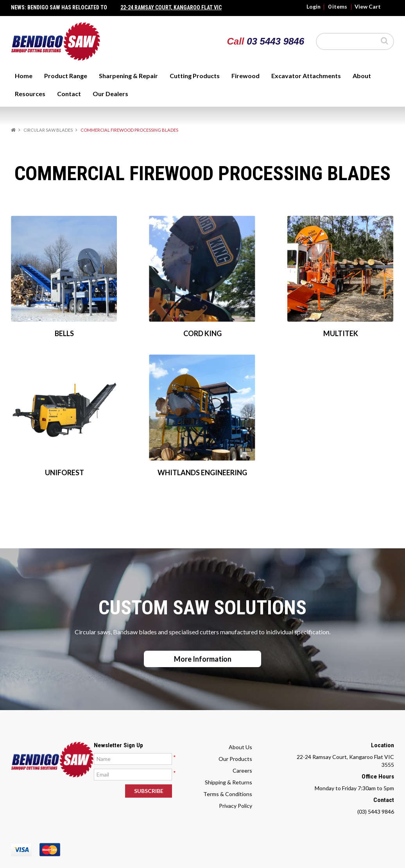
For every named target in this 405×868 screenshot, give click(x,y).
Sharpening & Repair (128, 76)
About (362, 76)
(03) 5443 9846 (376, 812)
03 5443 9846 (275, 41)
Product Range (66, 76)
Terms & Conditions (228, 794)
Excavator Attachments (306, 76)
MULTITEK (341, 333)
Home (24, 76)
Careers (242, 770)
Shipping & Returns (228, 782)
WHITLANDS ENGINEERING (202, 472)
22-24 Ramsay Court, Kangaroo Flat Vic (171, 7)
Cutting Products (195, 76)
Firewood (246, 76)
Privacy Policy (236, 806)
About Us (240, 747)
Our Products (235, 759)
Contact (69, 94)
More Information (203, 659)
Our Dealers (110, 94)
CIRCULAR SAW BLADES (48, 130)
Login (314, 7)
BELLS (64, 333)
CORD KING (202, 333)
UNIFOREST (65, 472)
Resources (30, 94)
